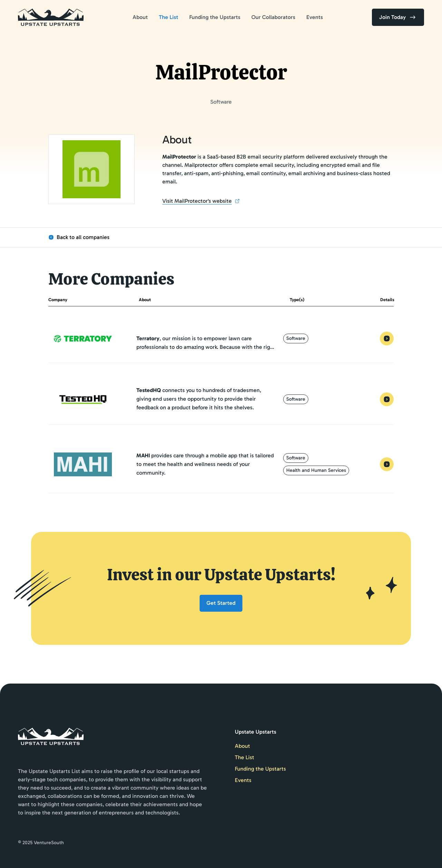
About (140, 17)
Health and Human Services (316, 470)
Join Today (398, 17)
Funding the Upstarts (215, 17)
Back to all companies (79, 237)
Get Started (221, 603)
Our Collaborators (273, 17)
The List (169, 17)
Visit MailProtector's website (201, 201)
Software (296, 338)
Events (315, 17)
